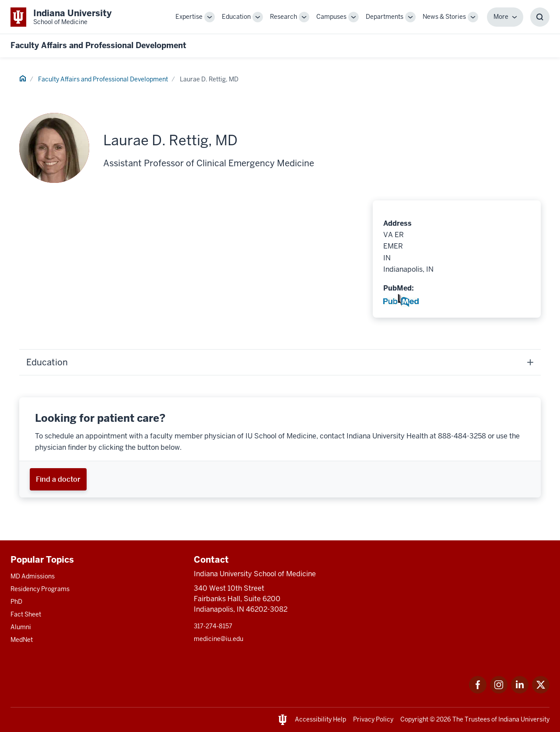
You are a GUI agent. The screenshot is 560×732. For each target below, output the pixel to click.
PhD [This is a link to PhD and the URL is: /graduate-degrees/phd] (16, 602)
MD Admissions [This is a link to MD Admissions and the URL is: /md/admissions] (33, 576)
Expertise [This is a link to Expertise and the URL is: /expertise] (189, 17)
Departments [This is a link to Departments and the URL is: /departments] (385, 17)
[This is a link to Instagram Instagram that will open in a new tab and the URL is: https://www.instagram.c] (499, 691)
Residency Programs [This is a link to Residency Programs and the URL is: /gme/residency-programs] (40, 589)
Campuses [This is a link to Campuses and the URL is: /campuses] (331, 17)
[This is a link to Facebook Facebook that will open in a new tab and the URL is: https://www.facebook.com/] (478, 691)
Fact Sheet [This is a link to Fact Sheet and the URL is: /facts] (26, 614)
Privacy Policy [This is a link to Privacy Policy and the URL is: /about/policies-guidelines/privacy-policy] (373, 719)
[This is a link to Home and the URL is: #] (23, 80)
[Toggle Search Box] (540, 17)
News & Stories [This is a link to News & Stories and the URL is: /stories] (444, 17)
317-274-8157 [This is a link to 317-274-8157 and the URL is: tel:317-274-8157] (213, 626)
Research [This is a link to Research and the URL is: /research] (283, 17)
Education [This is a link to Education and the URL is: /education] (236, 17)
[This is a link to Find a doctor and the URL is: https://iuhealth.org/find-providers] (58, 479)
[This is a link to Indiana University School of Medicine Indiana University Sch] (61, 17)
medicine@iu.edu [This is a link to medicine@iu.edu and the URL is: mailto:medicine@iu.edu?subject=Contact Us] (219, 639)
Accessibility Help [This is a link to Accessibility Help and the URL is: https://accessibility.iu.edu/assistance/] (320, 719)
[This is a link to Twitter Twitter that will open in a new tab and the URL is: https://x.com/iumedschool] (541, 691)
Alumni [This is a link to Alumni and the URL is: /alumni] (21, 627)
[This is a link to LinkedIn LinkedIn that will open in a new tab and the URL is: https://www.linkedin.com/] (520, 691)
